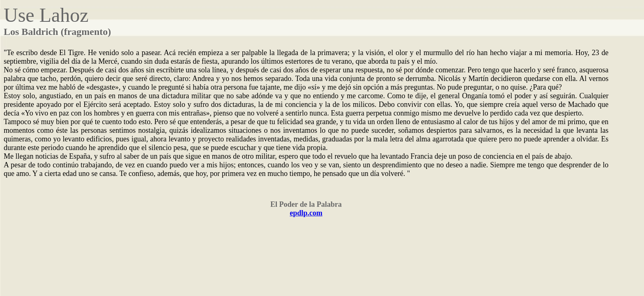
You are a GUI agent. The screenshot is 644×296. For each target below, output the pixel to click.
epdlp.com (306, 213)
